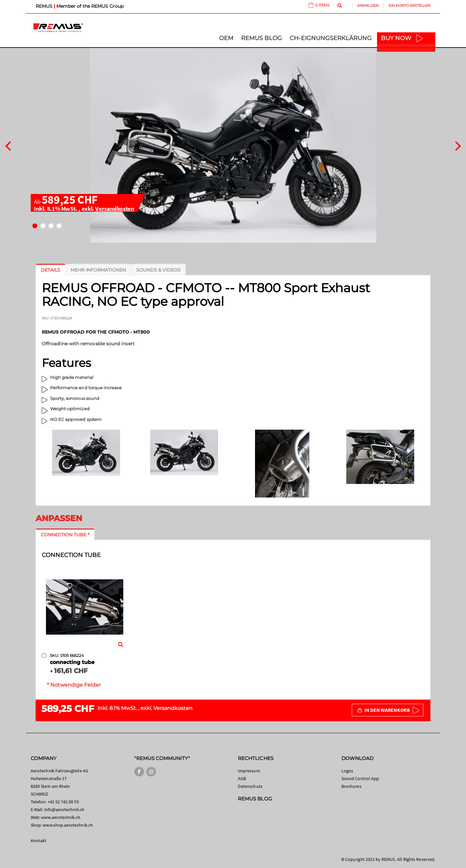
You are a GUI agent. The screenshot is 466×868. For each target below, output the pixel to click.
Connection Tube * (65, 535)
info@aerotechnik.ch (64, 809)
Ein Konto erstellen (410, 5)
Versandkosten (115, 209)
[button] (35, 226)
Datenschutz (250, 786)
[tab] (50, 270)
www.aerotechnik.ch (61, 817)
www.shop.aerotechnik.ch (68, 825)
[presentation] (8, 145)
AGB (242, 778)
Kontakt (39, 841)
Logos (347, 771)
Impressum (249, 771)
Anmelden (368, 5)
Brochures (351, 786)
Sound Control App (360, 778)
